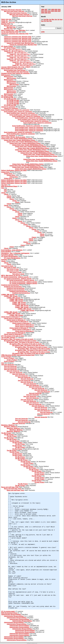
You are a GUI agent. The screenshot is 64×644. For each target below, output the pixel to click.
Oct (45, 21)
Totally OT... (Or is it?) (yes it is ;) (12, 50)
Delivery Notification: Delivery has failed (14, 170)
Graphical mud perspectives (10, 285)
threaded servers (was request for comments (15, 73)
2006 (56, 11)
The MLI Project (6, 433)
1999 (53, 10)
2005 (53, 11)
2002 (43, 11)
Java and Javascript (8, 365)
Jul (58, 19)
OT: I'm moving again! (8, 611)
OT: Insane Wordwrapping (9, 256)
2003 (46, 11)
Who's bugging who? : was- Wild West (13, 30)
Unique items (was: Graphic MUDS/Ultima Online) (17, 139)
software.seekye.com (32, 643)
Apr (50, 19)
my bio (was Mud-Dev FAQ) (10, 32)
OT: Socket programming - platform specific (15, 277)
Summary (4, 260)
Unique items (5, 172)
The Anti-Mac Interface (8, 337)
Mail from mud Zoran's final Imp (11, 10)
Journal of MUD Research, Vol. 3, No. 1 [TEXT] (16, 67)
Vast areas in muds (7, 266)
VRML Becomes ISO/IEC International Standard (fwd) (18, 355)
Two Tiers (4, 185)
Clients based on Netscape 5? (11, 317)
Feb (45, 19)
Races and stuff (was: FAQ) (10, 487)
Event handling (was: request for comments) (15, 110)
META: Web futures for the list (11, 275)
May (53, 19)
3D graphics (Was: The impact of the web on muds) (17, 339)
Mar (47, 19)
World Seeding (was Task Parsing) (12, 69)
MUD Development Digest (9, 186)
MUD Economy (6, 75)
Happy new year (6, 19)
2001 (59, 10)
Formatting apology (7, 255)
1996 (43, 10)
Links (43, 32)
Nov (48, 21)
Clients (3, 193)
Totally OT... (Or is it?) (8, 22)
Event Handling (6, 252)
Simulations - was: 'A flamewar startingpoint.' (16, 253)
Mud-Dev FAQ (6, 24)
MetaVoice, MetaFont (8, 425)
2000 (56, 10)
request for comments (8, 107)
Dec (51, 21)
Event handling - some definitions (12, 250)
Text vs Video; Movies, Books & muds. (13, 137)
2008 (43, 13)
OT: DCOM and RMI (7, 97)
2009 (46, 13)
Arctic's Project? (6, 357)
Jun (56, 19)
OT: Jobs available (7, 96)
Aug (61, 19)
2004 (49, 11)
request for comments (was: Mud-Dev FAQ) (15, 34)
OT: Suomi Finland (7, 46)
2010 (49, 13)
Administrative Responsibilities (11, 614)
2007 (59, 11)
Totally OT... (5, 21)
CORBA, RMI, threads (8, 295)
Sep (42, 21)
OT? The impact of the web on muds (13, 336)
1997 (46, 10)
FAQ (3, 188)
